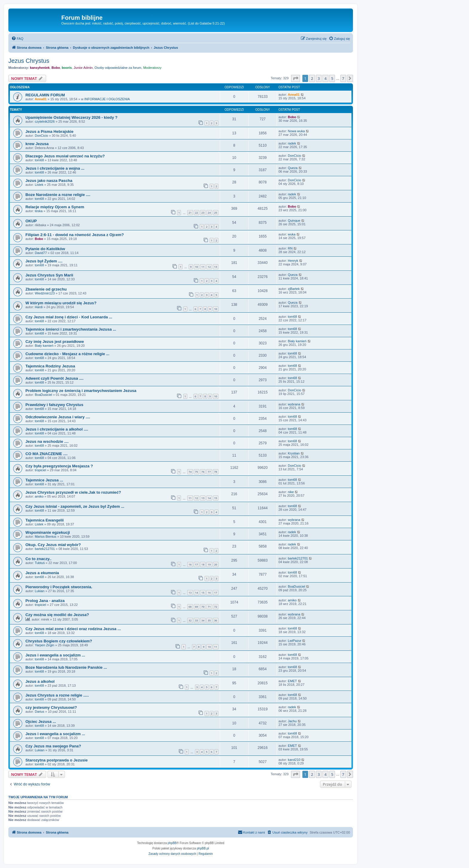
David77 (41, 253)
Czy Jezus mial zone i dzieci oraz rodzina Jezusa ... (73, 629)
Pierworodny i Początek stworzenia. (59, 587)
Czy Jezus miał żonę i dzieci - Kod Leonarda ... (69, 317)
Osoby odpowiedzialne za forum (118, 68)
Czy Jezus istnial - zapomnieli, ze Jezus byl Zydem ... (75, 506)
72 (216, 607)
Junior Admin (83, 68)
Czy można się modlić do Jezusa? (57, 615)
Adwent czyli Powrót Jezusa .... (54, 378)
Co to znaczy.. (38, 559)
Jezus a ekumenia (42, 573)
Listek (39, 185)
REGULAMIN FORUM (45, 95)
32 (190, 620)
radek (292, 143)
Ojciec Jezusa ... (41, 722)
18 (203, 564)
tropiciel (40, 470)
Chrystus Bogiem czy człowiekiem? (59, 641)
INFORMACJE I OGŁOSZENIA (107, 99)
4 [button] (325, 78)
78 (216, 472)
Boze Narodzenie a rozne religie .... (58, 195)
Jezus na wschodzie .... (47, 441)
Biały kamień (44, 346)
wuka (292, 234)
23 (203, 213)
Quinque (294, 221)
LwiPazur (294, 641)
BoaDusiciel (43, 395)
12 (209, 267)
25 (216, 213)
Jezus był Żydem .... (44, 261)
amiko (39, 496)
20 (216, 564)
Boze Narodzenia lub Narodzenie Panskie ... (66, 667)
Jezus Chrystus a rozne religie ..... (57, 695)
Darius (39, 712)
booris (67, 68)
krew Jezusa (37, 144)
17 (197, 564)
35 (209, 620)
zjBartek (294, 289)
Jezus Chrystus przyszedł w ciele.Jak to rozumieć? (73, 492)
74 (190, 472)
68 (190, 607)
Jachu (292, 721)
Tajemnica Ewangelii (45, 520)
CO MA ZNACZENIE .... (47, 454)
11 (203, 267)
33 (197, 620)
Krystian (294, 453)
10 (197, 267)
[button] (296, 78)
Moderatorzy (152, 68)
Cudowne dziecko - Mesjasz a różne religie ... (67, 354)
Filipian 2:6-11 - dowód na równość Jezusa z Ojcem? (75, 235)
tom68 (39, 160)
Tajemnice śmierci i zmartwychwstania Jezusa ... (71, 329)
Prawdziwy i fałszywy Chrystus (54, 405)
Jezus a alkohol (40, 681)
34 (203, 620)
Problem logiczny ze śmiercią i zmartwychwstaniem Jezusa (81, 391)
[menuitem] (17, 39)
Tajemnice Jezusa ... (44, 480)
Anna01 (41, 99)
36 (216, 620)
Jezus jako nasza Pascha (49, 181)
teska (39, 211)
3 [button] (319, 78)
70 (203, 607)
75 (197, 472)
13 (216, 267)
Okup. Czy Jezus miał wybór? (53, 545)
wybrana (294, 404)
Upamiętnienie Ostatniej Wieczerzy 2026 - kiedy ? (71, 117)
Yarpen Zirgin (44, 645)
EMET (292, 681)
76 (203, 472)
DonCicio (41, 136)
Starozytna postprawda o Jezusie (57, 760)
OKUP (31, 221)
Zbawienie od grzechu (46, 289)
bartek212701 (45, 549)
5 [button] (332, 78)
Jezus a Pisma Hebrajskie (50, 132)
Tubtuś (40, 563)
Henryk (293, 261)
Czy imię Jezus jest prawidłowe (55, 342)
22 (197, 213)
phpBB (172, 843)
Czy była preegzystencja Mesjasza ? (59, 466)
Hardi (39, 307)
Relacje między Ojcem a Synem (55, 207)
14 (209, 498)
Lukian (39, 591)
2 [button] (312, 78)
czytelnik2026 (45, 121)
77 (209, 472)
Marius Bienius (45, 536)
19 (209, 564)
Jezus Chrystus (29, 61)
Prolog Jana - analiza (45, 601)
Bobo (56, 68)
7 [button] (343, 78)
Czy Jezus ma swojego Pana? (53, 746)
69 (197, 607)
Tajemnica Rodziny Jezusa (50, 366)
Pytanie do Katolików (45, 249)
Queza (293, 168)
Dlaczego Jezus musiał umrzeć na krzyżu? (65, 156)
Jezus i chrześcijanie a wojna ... (55, 168)
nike (291, 492)
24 (209, 213)
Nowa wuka (296, 131)
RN (290, 248)
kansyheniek (40, 68)
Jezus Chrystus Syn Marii (49, 275)
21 (190, 213)
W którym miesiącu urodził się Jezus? (61, 303)
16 (190, 564)
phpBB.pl (203, 848)
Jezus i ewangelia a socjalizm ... (55, 655)
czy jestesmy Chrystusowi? (51, 707)
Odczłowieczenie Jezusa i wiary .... (58, 417)
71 (209, 607)
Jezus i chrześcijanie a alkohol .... (57, 429)
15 (216, 498)
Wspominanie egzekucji (48, 532)
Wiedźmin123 (45, 293)
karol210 (294, 760)
